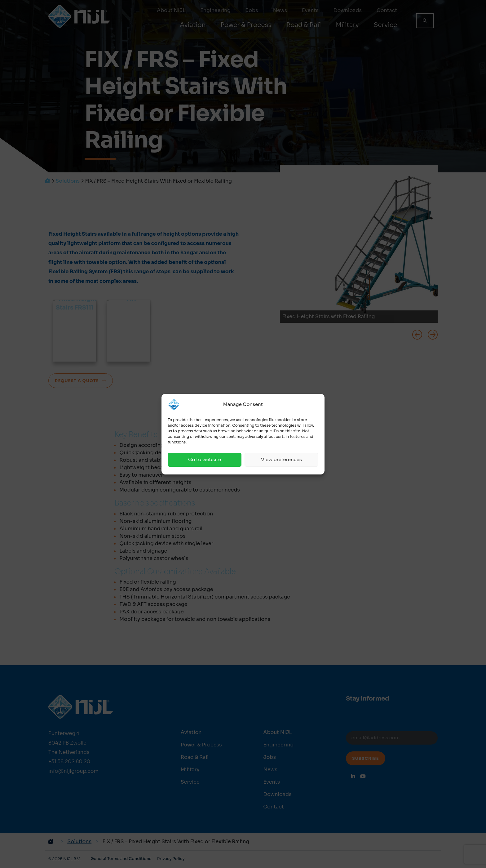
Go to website (205, 459)
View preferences (281, 459)
